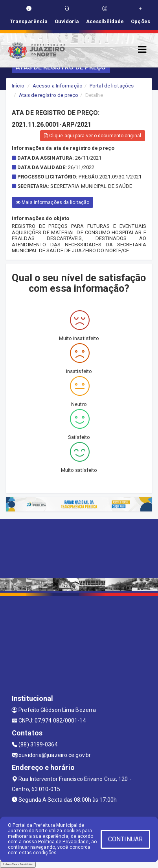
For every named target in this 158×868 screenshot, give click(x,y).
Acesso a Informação (58, 86)
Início (18, 86)
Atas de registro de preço (49, 95)
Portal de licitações (112, 86)
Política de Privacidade (63, 842)
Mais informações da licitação (52, 202)
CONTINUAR (125, 839)
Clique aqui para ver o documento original (93, 136)
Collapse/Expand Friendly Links (18, 864)
